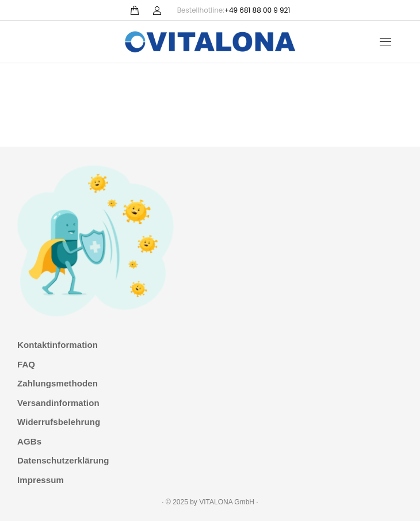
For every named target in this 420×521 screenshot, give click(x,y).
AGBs (29, 441)
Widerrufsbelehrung (59, 422)
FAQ (26, 364)
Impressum (41, 480)
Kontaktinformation (58, 345)
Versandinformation (58, 403)
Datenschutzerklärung (63, 460)
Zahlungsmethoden (58, 383)
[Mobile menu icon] (385, 42)
